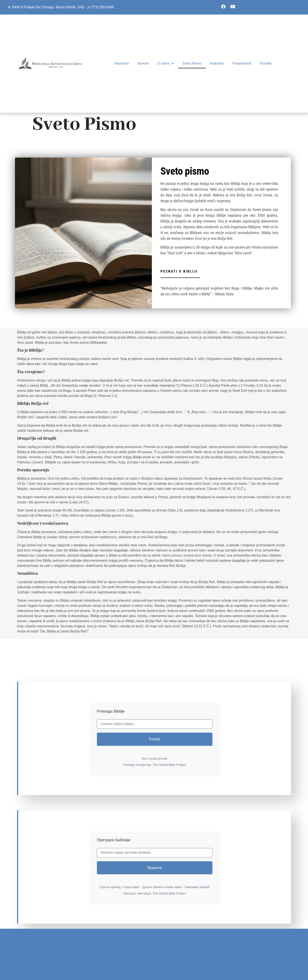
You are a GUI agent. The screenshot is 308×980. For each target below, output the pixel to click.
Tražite (155, 804)
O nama (165, 63)
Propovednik (242, 63)
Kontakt (266, 63)
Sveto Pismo (192, 63)
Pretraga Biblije (111, 776)
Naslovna (122, 63)
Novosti (143, 63)
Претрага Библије (114, 904)
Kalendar (217, 63)
